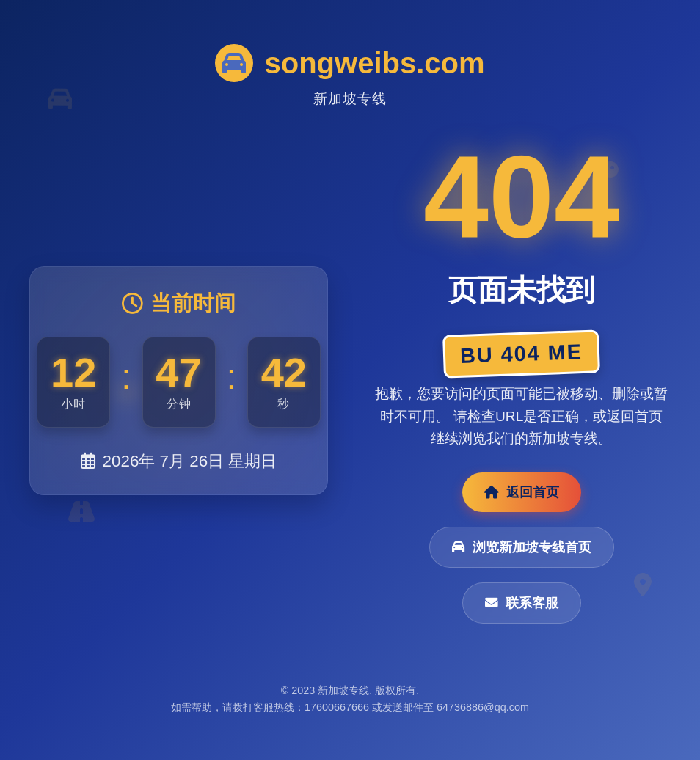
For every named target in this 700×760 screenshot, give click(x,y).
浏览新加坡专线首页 (522, 547)
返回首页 (522, 492)
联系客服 (522, 603)
